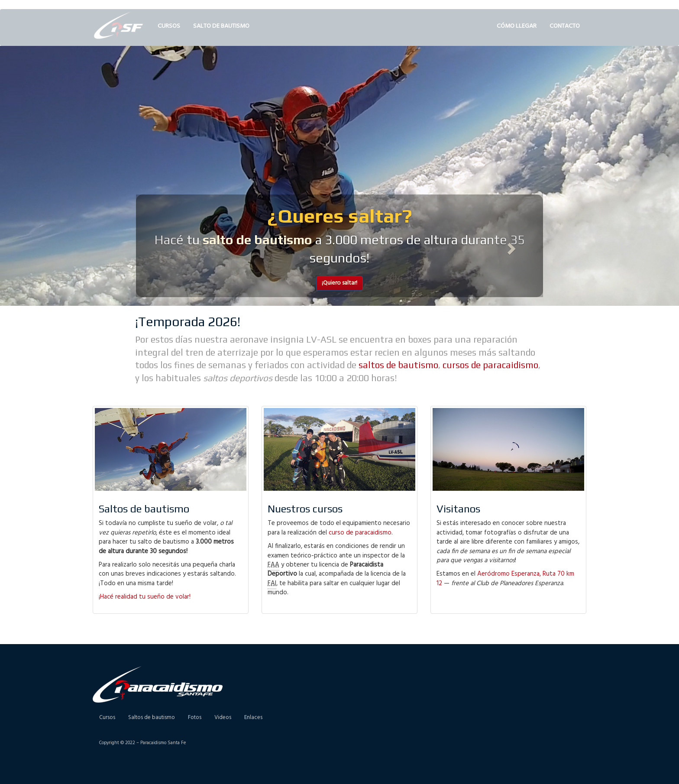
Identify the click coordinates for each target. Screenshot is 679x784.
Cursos (169, 26)
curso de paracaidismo (360, 533)
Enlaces (253, 718)
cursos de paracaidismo (490, 365)
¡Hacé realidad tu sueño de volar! (145, 597)
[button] (167, 246)
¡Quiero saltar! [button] (339, 283)
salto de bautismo (257, 240)
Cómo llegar (517, 26)
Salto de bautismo (221, 26)
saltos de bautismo (398, 365)
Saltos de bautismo (152, 718)
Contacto (565, 26)
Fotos (195, 718)
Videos (223, 718)
